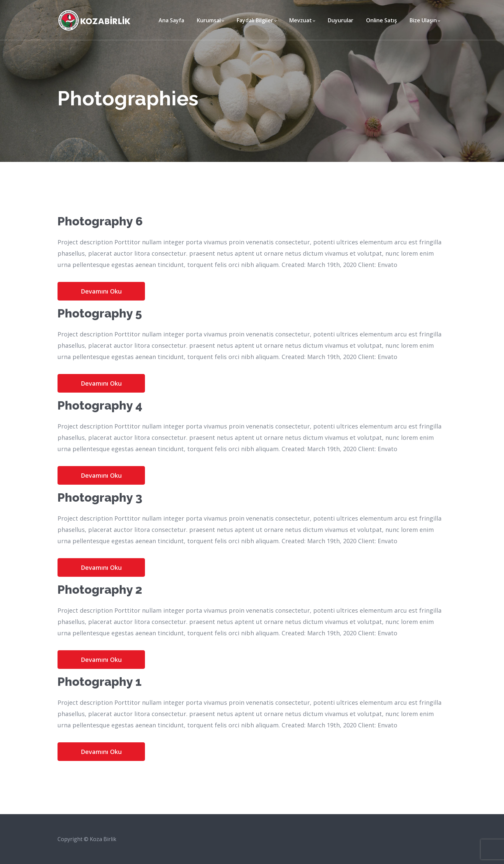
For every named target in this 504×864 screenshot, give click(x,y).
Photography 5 (100, 313)
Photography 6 (100, 221)
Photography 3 (100, 497)
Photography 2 (100, 589)
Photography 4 (100, 405)
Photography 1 (100, 681)
